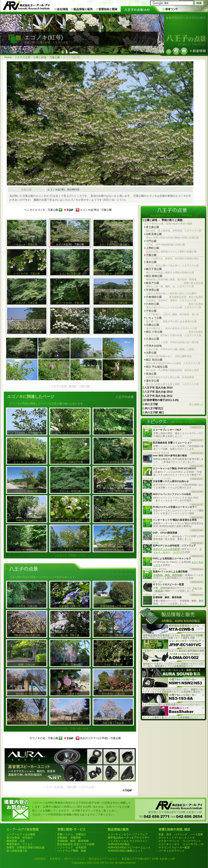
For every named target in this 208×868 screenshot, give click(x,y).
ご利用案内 (39, 859)
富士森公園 (153, 227)
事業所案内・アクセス (20, 844)
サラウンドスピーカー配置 (174, 847)
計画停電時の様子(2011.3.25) (161, 400)
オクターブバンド (169, 841)
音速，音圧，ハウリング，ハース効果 (181, 834)
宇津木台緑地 (154, 346)
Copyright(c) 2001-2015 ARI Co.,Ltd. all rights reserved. (104, 863)
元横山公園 (153, 325)
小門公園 (151, 241)
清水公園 (151, 262)
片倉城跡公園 (174, 297)
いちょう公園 (154, 318)
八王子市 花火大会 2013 (158, 392)
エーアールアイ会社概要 (21, 834)
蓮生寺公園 (153, 381)
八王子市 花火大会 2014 (158, 388)
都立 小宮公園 (174, 332)
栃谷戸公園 (174, 283)
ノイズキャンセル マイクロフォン (128, 841)
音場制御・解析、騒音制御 (168, 575)
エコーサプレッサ (193, 844)
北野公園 (151, 353)
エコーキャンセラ (169, 844)
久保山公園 (153, 339)
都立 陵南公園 (154, 276)
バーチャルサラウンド (172, 851)
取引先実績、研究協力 (20, 838)
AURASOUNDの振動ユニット (125, 851)
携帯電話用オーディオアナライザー (129, 838)
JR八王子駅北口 (154, 408)
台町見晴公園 (154, 234)
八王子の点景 (23, 57)
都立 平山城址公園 (157, 367)
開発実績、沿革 (16, 841)
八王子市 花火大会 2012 (158, 396)
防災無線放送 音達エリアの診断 (76, 844)
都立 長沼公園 (154, 360)
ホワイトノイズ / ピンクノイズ (177, 838)
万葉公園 (55, 57)
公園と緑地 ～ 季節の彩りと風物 (163, 220)
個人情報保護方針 (17, 851)
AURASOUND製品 (119, 844)
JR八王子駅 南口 (154, 413)
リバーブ (178, 552)
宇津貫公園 (153, 290)
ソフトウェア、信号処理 (72, 847)
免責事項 (55, 859)
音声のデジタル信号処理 (166, 549)
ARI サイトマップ (74, 859)
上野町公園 (153, 248)
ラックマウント (192, 841)
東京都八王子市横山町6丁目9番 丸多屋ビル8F (148, 859)
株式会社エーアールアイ (103, 859)
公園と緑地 (40, 57)
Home (8, 57)
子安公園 (151, 311)
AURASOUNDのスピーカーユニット (129, 847)
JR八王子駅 (174, 404)
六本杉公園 (174, 304)
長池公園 (151, 374)
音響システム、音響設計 (72, 834)
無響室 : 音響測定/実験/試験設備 (25, 847)
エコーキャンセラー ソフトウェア (128, 834)
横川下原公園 (154, 269)
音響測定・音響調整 (69, 838)
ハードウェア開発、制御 (72, 851)
